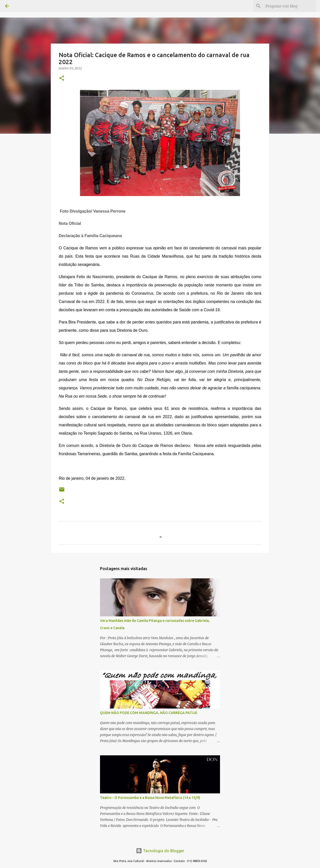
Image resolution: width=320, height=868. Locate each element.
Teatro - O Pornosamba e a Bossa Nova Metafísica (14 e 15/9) (150, 798)
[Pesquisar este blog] (290, 6)
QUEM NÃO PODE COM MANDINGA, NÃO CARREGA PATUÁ (149, 713)
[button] (62, 78)
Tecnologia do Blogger (160, 851)
